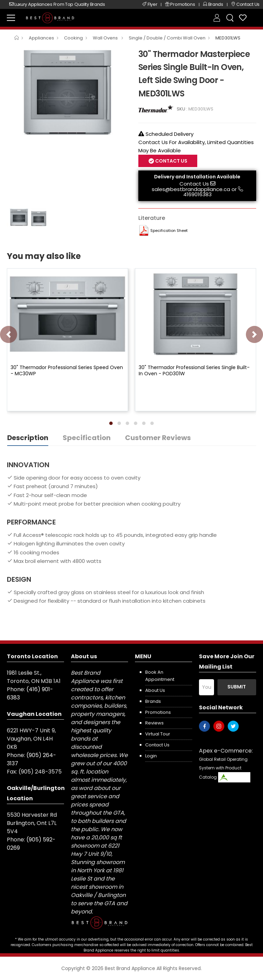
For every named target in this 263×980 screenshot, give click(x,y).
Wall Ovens (106, 38)
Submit (237, 687)
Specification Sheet (169, 231)
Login (151, 756)
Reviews (154, 723)
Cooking (73, 38)
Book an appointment (160, 676)
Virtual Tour (158, 734)
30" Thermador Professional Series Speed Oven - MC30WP (67, 370)
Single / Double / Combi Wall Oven (167, 38)
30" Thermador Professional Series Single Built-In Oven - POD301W (194, 370)
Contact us (157, 745)
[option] (67, 93)
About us (155, 690)
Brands (153, 701)
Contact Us (171, 161)
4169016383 (197, 194)
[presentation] (9, 334)
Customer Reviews (158, 438)
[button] (111, 423)
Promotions (158, 712)
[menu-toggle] (11, 18)
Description (28, 438)
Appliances (41, 38)
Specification (87, 438)
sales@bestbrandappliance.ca (191, 189)
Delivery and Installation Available (197, 177)
